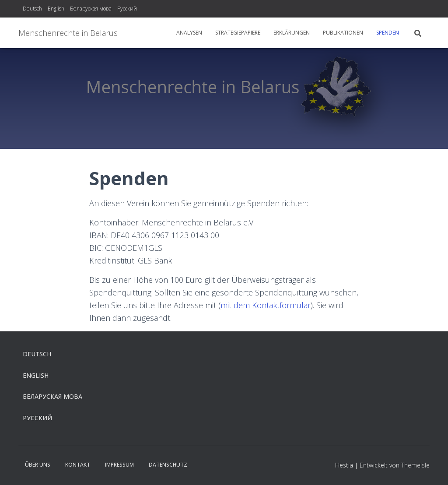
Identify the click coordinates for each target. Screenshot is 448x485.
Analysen (189, 33)
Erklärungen (292, 33)
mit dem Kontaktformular (266, 305)
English (56, 9)
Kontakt (78, 465)
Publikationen (343, 33)
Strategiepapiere (238, 33)
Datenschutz (168, 465)
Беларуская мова (91, 9)
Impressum (119, 465)
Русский (127, 9)
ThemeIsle (415, 465)
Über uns (38, 465)
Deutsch (32, 9)
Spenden (388, 33)
